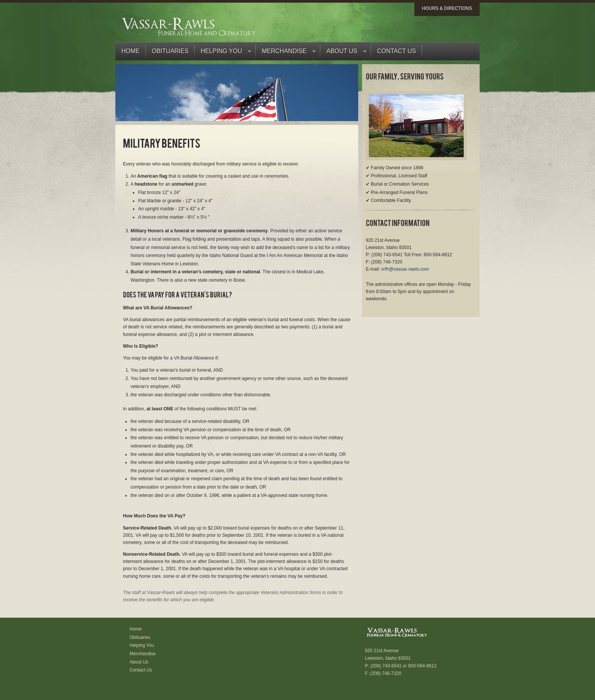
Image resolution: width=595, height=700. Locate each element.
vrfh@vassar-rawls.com (405, 269)
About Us (343, 53)
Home (131, 51)
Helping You (223, 53)
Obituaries (170, 51)
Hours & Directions (447, 8)
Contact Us (397, 51)
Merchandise (286, 53)
